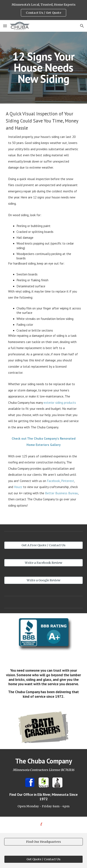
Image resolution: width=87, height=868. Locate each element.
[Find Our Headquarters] (43, 842)
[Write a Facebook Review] (43, 563)
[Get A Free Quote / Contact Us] (43, 545)
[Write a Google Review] (43, 580)
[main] (43, 68)
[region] (43, 10)
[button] (5, 26)
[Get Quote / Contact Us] (43, 859)
